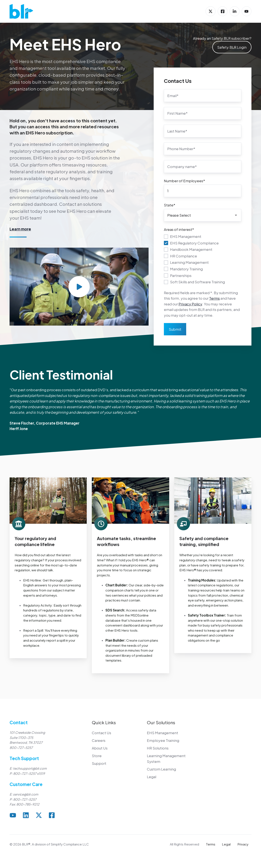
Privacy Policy (190, 304)
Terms (214, 298)
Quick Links (104, 722)
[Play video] (79, 287)
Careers (99, 740)
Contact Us (101, 733)
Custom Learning (161, 769)
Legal (152, 777)
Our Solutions (161, 722)
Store (97, 756)
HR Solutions (158, 748)
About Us (100, 748)
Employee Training (163, 740)
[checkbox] (203, 259)
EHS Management (162, 733)
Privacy (243, 844)
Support (99, 763)
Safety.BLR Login (232, 47)
